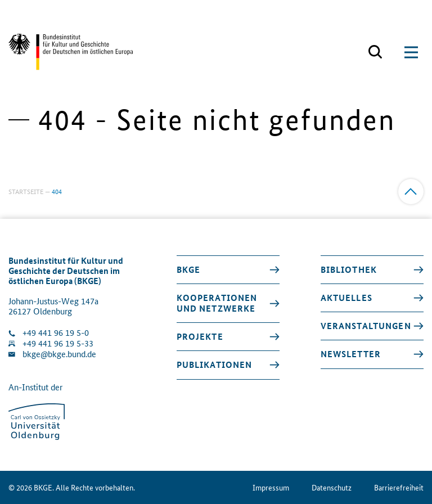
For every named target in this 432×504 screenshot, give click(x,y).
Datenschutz (332, 487)
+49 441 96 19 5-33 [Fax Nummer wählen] (58, 343)
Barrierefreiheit (399, 487)
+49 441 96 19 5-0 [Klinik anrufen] (56, 333)
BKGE (189, 269)
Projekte (200, 336)
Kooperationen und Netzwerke (217, 303)
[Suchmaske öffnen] (375, 52)
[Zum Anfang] (411, 192)
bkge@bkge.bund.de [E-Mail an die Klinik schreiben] (59, 354)
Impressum (271, 487)
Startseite (26, 191)
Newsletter (351, 354)
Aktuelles (346, 298)
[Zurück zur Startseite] (71, 52)
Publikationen (215, 364)
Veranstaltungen (366, 326)
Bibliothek (349, 269)
